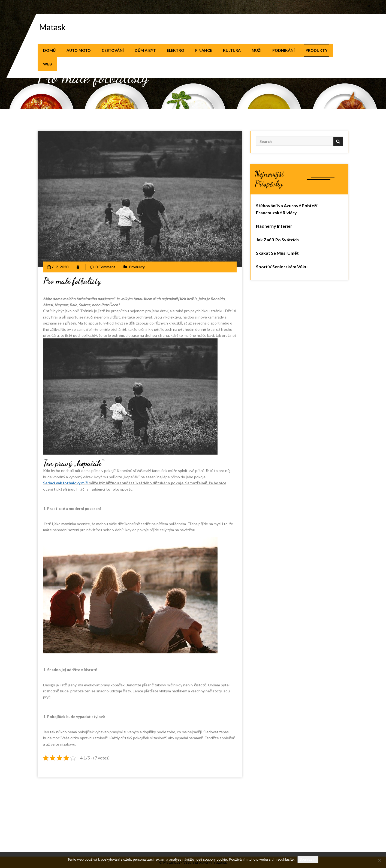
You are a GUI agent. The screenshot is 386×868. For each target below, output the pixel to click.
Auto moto (79, 50)
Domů (49, 50)
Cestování (113, 50)
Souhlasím (308, 859)
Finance (204, 50)
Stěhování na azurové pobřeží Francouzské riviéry (287, 209)
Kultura (232, 50)
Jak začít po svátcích (277, 240)
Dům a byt (145, 50)
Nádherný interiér (274, 226)
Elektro (176, 50)
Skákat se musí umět (277, 253)
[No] (379, 860)
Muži (257, 50)
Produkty (316, 50)
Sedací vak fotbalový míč (65, 483)
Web (47, 64)
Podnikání (284, 50)
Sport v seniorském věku (282, 267)
